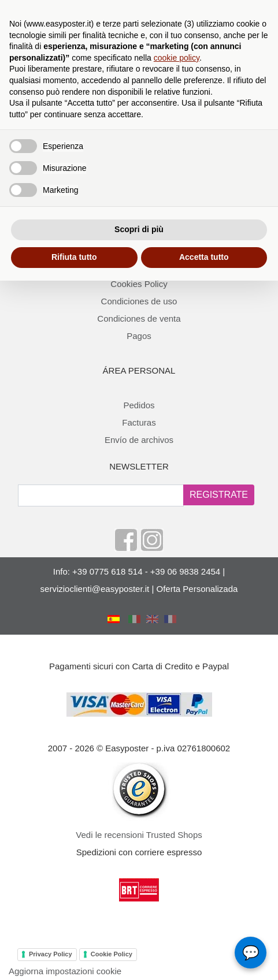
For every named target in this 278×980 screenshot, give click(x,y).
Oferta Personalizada (197, 589)
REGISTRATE (219, 495)
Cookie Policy (112, 954)
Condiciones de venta (139, 318)
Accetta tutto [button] (204, 257)
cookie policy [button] (177, 58)
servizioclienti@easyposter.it (95, 589)
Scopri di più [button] (139, 229)
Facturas (139, 422)
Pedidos (139, 405)
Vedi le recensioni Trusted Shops (139, 835)
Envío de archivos (139, 440)
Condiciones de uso (139, 301)
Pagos (139, 336)
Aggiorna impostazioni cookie (65, 971)
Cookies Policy (139, 284)
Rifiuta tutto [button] (74, 257)
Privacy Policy (51, 954)
